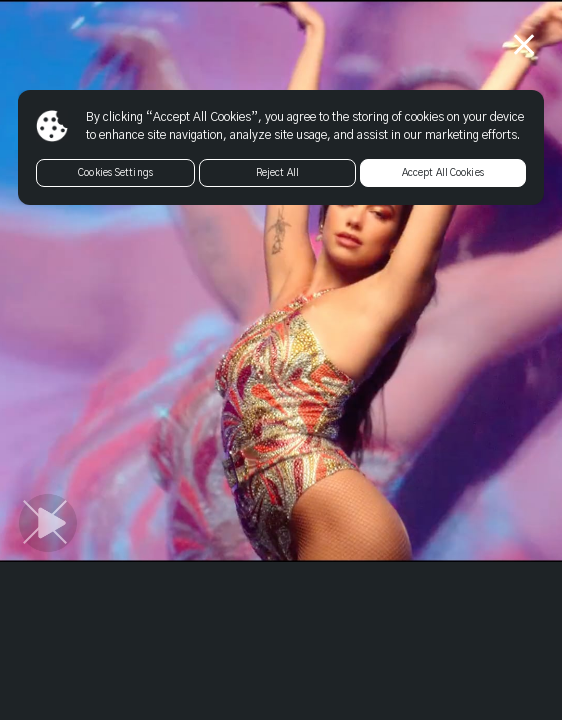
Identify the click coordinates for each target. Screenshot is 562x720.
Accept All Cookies (443, 173)
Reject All (277, 173)
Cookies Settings (115, 173)
